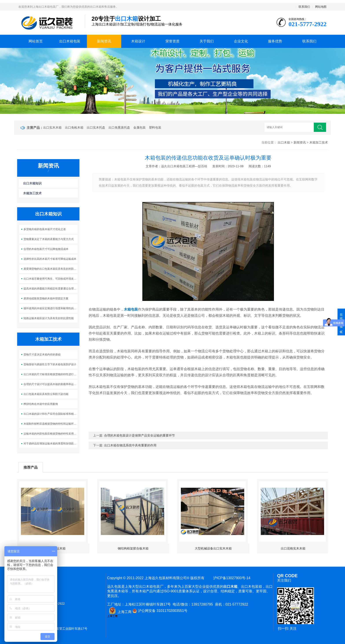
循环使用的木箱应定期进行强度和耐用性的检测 (50, 308)
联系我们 (304, 7)
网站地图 (321, 7)
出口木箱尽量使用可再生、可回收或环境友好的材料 (50, 279)
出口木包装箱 (251, 587)
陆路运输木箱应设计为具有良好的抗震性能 (49, 318)
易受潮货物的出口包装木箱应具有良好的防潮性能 (50, 269)
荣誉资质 (172, 41)
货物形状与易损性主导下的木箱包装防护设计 (50, 364)
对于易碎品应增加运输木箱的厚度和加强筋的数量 (50, 444)
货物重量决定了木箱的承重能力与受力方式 (49, 239)
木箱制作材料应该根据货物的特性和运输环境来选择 (50, 424)
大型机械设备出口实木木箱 (213, 548)
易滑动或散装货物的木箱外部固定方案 (46, 298)
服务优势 (275, 41)
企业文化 (241, 41)
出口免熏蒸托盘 (119, 127)
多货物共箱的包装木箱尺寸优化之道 (45, 229)
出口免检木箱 (74, 127)
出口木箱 (284, 142)
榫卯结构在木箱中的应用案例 (41, 404)
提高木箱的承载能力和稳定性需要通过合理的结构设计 (50, 289)
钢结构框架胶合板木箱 (133, 548)
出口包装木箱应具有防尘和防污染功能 (46, 394)
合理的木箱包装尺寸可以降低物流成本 (46, 249)
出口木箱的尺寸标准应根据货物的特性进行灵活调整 (50, 374)
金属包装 (139, 127)
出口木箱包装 (70, 41)
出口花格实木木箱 (293, 548)
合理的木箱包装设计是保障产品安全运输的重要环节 (139, 435)
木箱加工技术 (319, 142)
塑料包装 (155, 127)
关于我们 (207, 41)
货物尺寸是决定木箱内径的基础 (42, 355)
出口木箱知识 (32, 183)
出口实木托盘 (96, 127)
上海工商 (119, 612)
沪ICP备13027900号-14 (231, 578)
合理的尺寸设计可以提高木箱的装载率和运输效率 (50, 384)
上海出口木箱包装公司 (48, 23)
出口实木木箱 (52, 127)
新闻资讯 (104, 41)
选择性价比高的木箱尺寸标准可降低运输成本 (50, 259)
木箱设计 (138, 41)
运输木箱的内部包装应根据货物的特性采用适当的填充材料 (50, 434)
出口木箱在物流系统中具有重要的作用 (130, 445)
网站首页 (36, 41)
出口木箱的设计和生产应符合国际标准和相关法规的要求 (50, 414)
